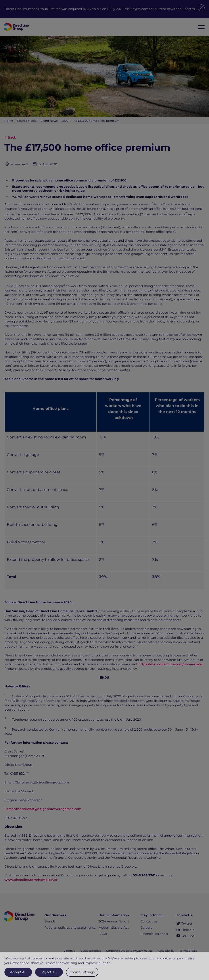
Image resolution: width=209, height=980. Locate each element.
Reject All (49, 974)
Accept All (18, 974)
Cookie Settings (82, 974)
